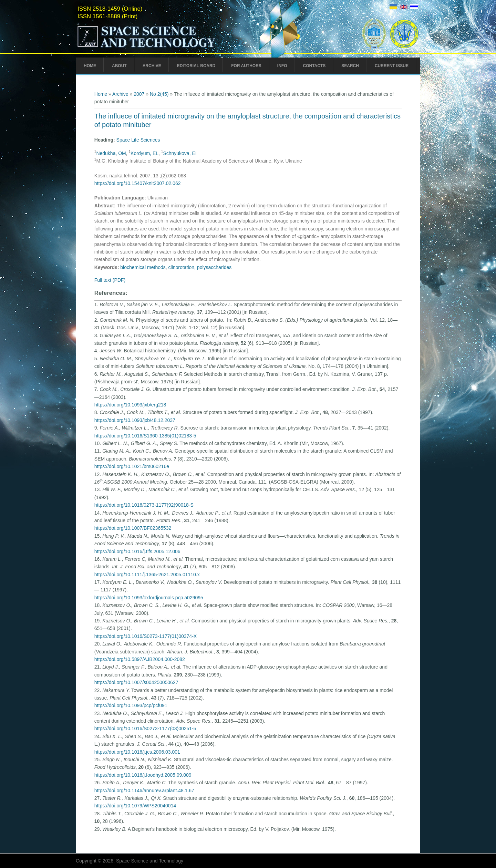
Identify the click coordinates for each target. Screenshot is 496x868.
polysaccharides (214, 267)
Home (90, 66)
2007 (139, 94)
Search (350, 66)
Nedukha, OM (111, 153)
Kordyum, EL (144, 153)
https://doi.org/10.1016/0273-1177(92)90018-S (144, 505)
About (119, 66)
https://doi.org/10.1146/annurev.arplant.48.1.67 (144, 790)
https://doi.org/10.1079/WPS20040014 (135, 806)
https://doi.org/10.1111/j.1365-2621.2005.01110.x (147, 575)
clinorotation (182, 267)
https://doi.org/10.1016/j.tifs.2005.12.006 (137, 551)
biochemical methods (143, 267)
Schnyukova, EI (180, 153)
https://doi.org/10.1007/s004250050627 (136, 682)
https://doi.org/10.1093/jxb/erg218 (130, 405)
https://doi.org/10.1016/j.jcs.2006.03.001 (137, 752)
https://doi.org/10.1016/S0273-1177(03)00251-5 (145, 728)
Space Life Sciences (138, 140)
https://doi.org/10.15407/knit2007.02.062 (138, 183)
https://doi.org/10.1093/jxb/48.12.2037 (135, 420)
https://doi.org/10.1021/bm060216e (132, 466)
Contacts (314, 66)
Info (282, 66)
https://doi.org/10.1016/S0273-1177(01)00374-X (146, 636)
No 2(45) (159, 94)
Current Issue (392, 66)
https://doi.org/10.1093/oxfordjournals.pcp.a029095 (149, 598)
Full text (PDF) (110, 280)
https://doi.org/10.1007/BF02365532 (133, 528)
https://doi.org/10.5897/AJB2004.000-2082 (140, 659)
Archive (152, 66)
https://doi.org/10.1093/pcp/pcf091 (131, 705)
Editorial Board (196, 66)
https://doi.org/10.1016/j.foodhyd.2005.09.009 (143, 775)
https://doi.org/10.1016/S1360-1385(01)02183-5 (145, 436)
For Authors (246, 66)
